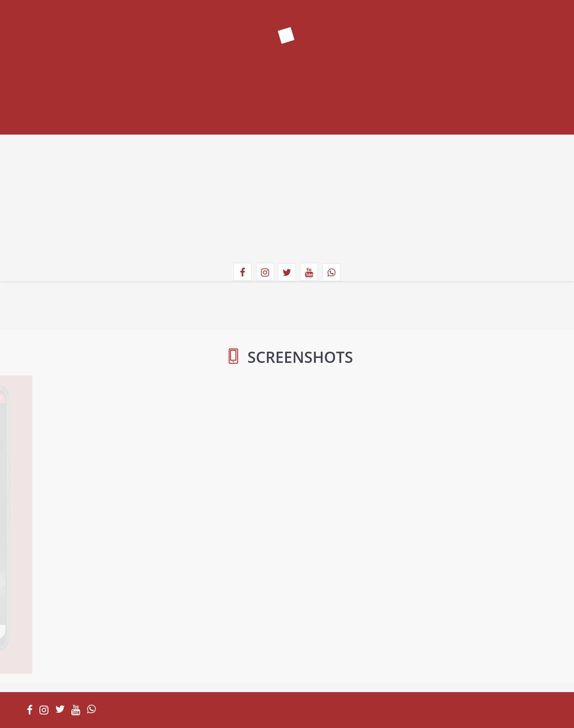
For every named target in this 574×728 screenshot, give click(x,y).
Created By (533, 709)
